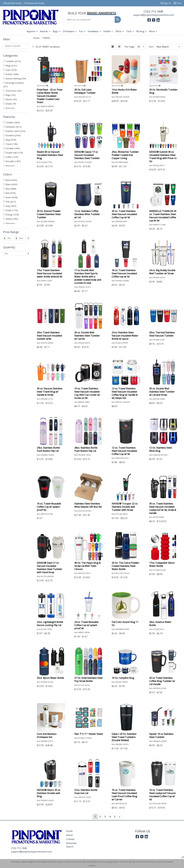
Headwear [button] (93, 31)
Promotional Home (34, 3)
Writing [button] (140, 31)
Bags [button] (55, 31)
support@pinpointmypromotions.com (153, 15)
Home (69, 831)
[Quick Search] (89, 20)
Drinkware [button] (68, 31)
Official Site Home (12, 3)
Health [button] (107, 31)
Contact (70, 839)
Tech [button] (129, 31)
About (69, 835)
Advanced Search (71, 845)
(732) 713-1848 (153, 11)
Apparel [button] (31, 31)
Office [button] (118, 31)
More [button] (152, 31)
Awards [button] (44, 31)
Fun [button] (81, 31)
